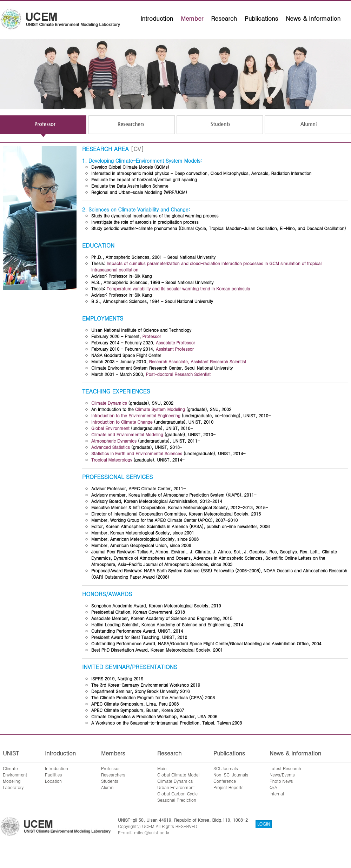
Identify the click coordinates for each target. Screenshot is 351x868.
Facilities (54, 775)
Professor (110, 768)
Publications (261, 18)
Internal (277, 793)
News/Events (282, 775)
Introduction (157, 18)
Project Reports (229, 787)
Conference (225, 781)
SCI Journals (226, 768)
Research (224, 18)
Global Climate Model (178, 775)
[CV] (137, 149)
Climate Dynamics (175, 781)
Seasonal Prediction (177, 800)
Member (192, 18)
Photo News (281, 781)
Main (162, 768)
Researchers (113, 775)
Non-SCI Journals (231, 775)
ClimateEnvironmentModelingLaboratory (15, 778)
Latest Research (285, 768)
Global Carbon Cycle (177, 793)
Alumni (108, 787)
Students (110, 781)
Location (53, 781)
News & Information (313, 18)
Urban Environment (176, 787)
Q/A (273, 787)
